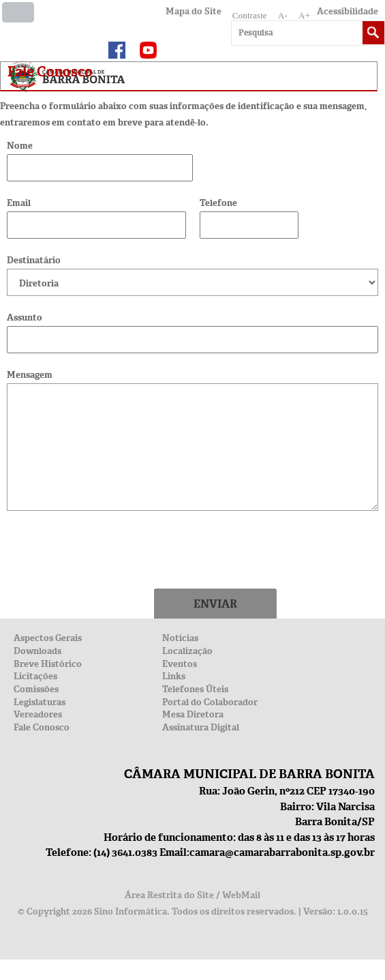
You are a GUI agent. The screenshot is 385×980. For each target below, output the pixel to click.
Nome (20, 146)
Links (174, 676)
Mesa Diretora (193, 714)
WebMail (241, 895)
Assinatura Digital (201, 727)
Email (19, 203)
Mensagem (30, 375)
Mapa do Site (194, 11)
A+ (304, 15)
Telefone (218, 203)
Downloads (37, 651)
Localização (187, 651)
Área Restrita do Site (169, 895)
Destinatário (34, 260)
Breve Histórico (48, 664)
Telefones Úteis (195, 689)
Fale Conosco (42, 727)
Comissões (36, 689)
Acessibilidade (348, 11)
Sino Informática (130, 911)
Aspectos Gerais (48, 638)
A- (283, 15)
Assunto (25, 317)
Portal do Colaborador (210, 702)
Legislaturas (40, 702)
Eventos (180, 664)
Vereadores (38, 714)
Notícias (180, 638)
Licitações (35, 676)
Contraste (250, 15)
